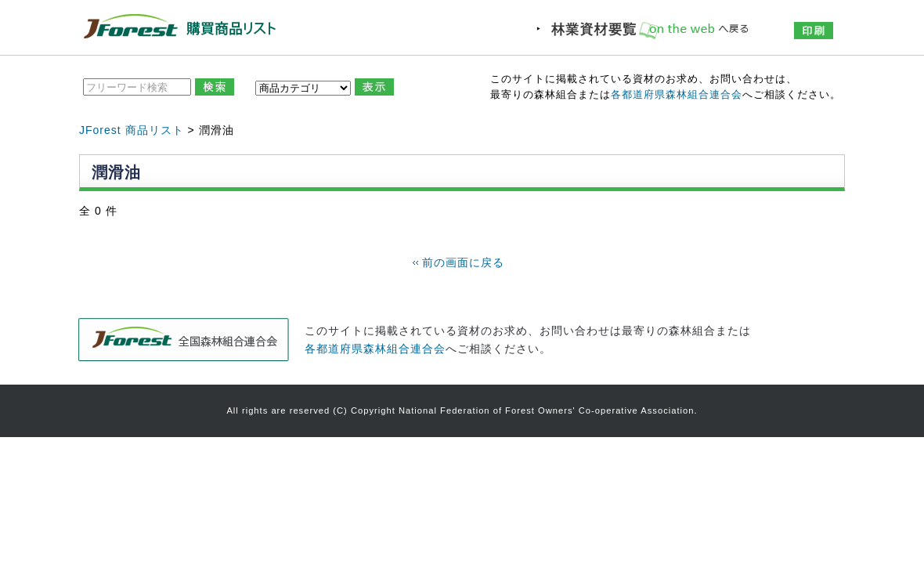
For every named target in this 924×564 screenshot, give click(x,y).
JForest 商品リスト (132, 130)
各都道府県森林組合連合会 (677, 94)
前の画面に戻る (463, 262)
